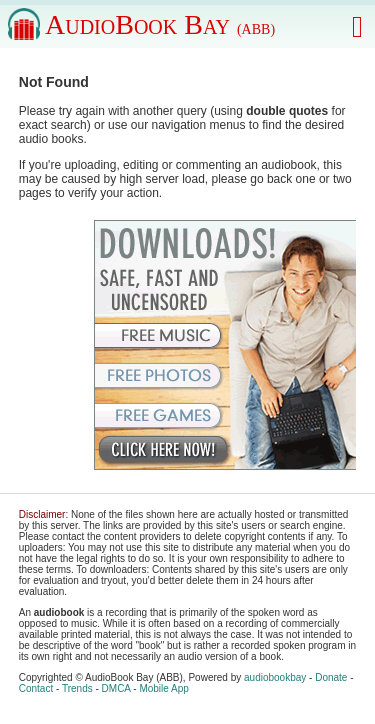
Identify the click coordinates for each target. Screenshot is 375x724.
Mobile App (163, 688)
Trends (77, 688)
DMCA (116, 688)
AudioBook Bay (160, 24)
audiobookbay (275, 677)
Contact (36, 688)
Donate (331, 677)
